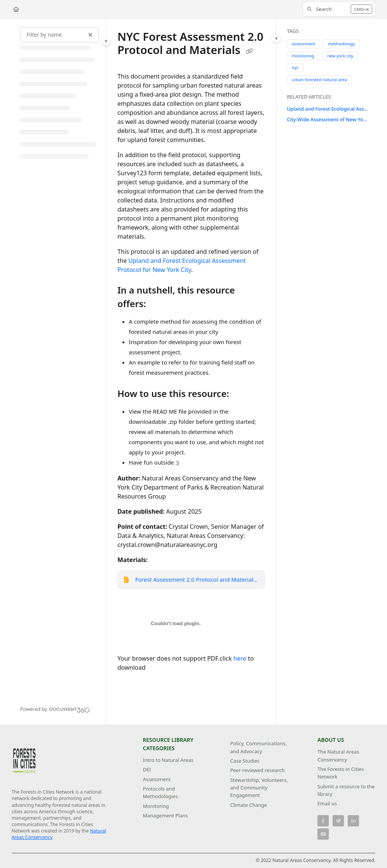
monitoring (303, 55)
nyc (295, 67)
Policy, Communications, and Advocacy (259, 747)
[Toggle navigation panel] (106, 41)
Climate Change (249, 805)
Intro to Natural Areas (168, 760)
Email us (327, 803)
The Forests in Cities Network (341, 773)
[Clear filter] (90, 35)
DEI (147, 769)
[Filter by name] (59, 35)
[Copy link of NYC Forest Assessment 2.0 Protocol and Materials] (249, 51)
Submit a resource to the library (346, 790)
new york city (340, 55)
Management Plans (165, 815)
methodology (341, 44)
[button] (339, 9)
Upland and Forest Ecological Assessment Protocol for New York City (328, 109)
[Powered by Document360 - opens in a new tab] (55, 709)
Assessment (157, 779)
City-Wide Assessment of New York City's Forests (328, 119)
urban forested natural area (319, 79)
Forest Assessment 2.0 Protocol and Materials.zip (197, 579)
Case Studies (245, 761)
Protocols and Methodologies (160, 792)
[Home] (16, 9)
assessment (303, 44)
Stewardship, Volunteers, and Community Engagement (259, 788)
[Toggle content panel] (276, 38)
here (240, 658)
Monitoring (156, 806)
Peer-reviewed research (257, 770)
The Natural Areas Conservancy (338, 755)
